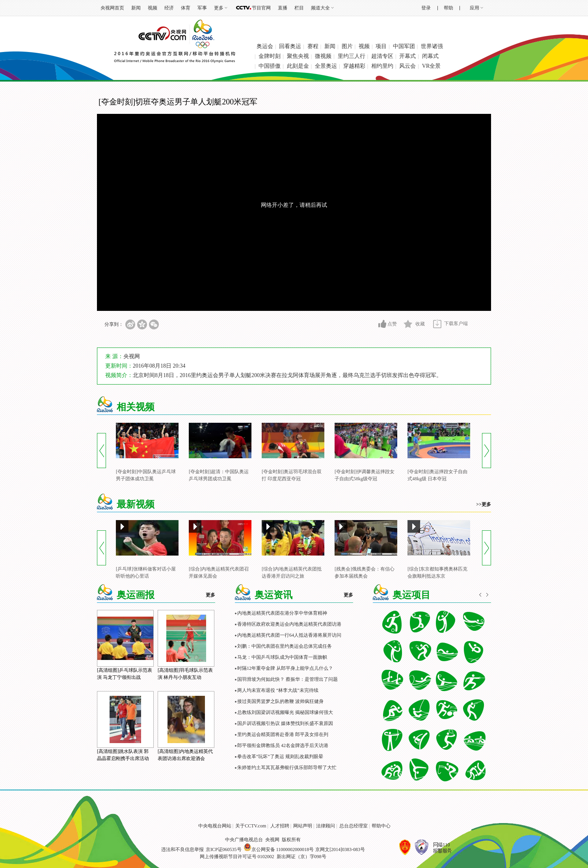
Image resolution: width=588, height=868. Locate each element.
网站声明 (303, 826)
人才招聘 (280, 826)
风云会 (408, 66)
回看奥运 (290, 46)
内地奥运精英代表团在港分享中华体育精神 (282, 613)
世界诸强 (432, 46)
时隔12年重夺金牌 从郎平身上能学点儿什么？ (285, 668)
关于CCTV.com (251, 826)
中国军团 (404, 46)
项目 (381, 46)
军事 (202, 8)
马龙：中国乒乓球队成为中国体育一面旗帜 (282, 657)
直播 (283, 8)
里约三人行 (352, 56)
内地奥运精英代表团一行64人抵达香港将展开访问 (289, 635)
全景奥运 (326, 66)
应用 (474, 8)
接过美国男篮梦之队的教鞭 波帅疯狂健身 (280, 701)
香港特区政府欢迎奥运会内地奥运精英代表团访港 (289, 624)
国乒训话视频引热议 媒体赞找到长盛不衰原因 (285, 723)
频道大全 (320, 8)
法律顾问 (326, 826)
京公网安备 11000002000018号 (279, 849)
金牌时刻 (270, 56)
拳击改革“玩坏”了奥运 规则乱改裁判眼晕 (280, 756)
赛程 (313, 46)
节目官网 (261, 8)
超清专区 (382, 56)
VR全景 (431, 66)
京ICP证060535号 (224, 849)
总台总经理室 (354, 826)
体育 (186, 8)
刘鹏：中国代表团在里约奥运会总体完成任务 (285, 646)
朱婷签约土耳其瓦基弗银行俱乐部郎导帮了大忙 (287, 768)
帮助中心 (381, 826)
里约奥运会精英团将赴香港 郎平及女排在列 (283, 734)
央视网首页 (112, 8)
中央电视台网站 (215, 826)
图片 (347, 46)
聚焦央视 (298, 56)
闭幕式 (430, 56)
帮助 (448, 8)
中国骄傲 (270, 66)
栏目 (299, 8)
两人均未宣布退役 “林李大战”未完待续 (278, 690)
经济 (169, 8)
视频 (153, 8)
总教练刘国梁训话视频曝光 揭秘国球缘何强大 (285, 712)
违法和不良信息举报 (182, 849)
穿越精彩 (354, 66)
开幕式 (408, 56)
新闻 (136, 8)
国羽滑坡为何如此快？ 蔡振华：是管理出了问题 (287, 679)
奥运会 (265, 46)
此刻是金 (298, 66)
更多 (219, 8)
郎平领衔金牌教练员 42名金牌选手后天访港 (283, 745)
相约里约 (382, 66)
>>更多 (484, 504)
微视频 (323, 56)
